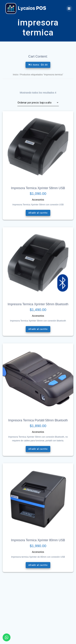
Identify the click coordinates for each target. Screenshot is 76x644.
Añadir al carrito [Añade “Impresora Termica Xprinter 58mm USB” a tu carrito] (38, 213)
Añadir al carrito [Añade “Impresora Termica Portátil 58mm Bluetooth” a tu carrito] (38, 449)
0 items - (38, 65)
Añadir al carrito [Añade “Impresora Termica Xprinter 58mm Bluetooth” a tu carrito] (38, 329)
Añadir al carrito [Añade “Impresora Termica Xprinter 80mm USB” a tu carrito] (38, 565)
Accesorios (38, 200)
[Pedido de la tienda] (38, 103)
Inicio (15, 75)
